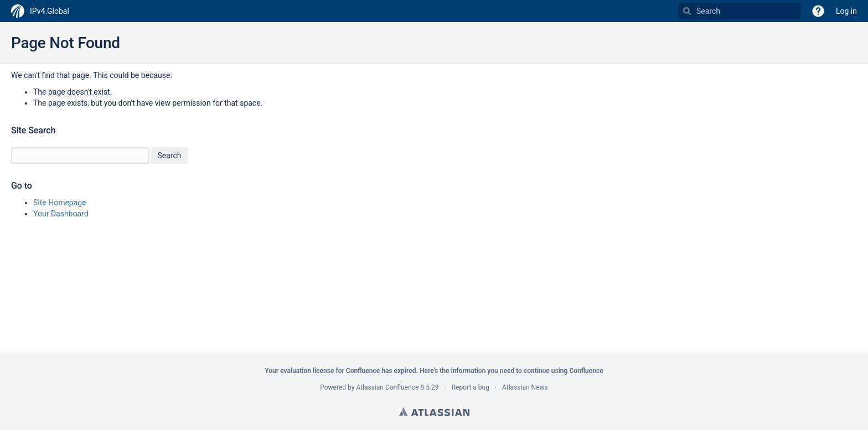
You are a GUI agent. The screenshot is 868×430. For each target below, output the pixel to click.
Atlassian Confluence (387, 387)
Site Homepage (60, 203)
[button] (818, 11)
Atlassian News (525, 387)
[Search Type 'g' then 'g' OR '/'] (740, 11)
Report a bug (471, 387)
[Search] (687, 11)
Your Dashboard (61, 214)
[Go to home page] (40, 11)
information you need (482, 371)
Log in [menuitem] (846, 11)
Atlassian (434, 412)
